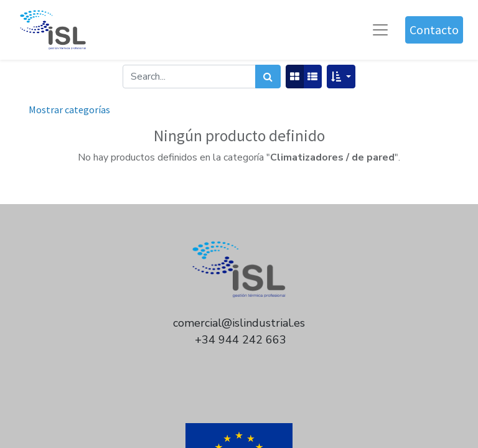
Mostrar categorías (69, 110)
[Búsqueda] (268, 77)
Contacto (434, 30)
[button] (341, 77)
